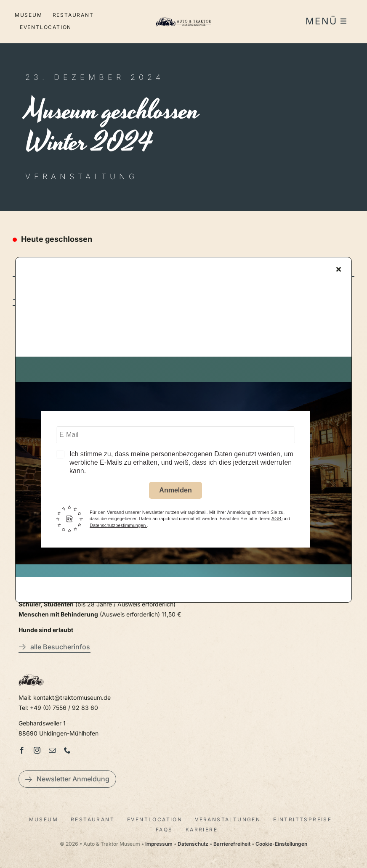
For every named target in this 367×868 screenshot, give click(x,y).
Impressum (159, 844)
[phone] (67, 750)
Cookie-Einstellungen (281, 844)
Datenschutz (193, 844)
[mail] (52, 750)
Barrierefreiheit (232, 844)
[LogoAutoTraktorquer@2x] (184, 16)
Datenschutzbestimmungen (118, 527)
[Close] (339, 271)
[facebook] (22, 750)
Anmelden (175, 492)
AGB (277, 520)
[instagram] (37, 750)
